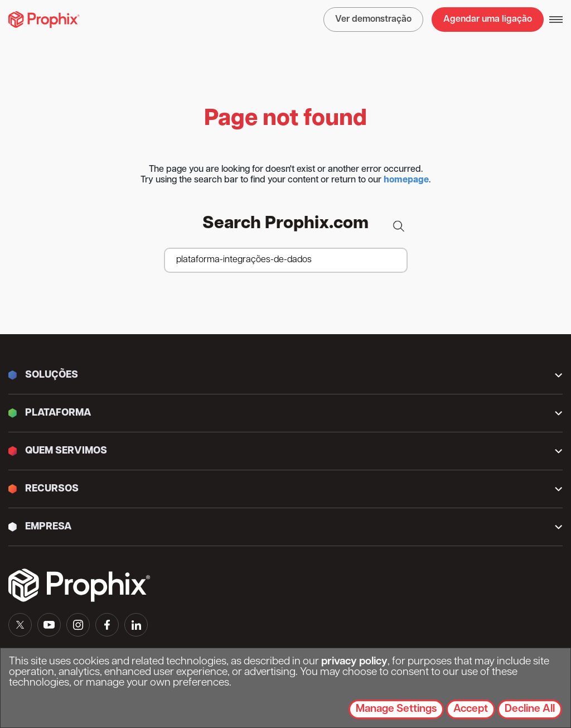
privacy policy (354, 662)
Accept (471, 709)
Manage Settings (396, 709)
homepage (406, 180)
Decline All (530, 709)
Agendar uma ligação (488, 20)
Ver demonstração (373, 20)
